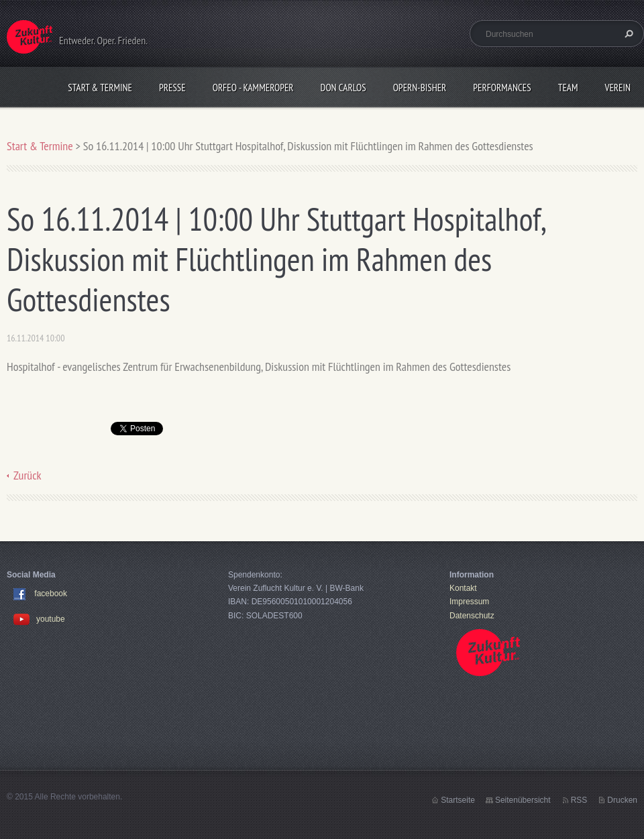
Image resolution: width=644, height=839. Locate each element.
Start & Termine (100, 88)
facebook (51, 594)
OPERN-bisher (420, 88)
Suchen (627, 34)
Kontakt (463, 588)
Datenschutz (472, 616)
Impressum (469, 602)
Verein (618, 88)
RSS (579, 800)
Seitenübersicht (523, 800)
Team (568, 88)
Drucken (622, 800)
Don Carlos (343, 88)
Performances (502, 88)
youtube (39, 619)
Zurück (28, 475)
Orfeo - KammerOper (253, 88)
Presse (172, 88)
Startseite (458, 800)
